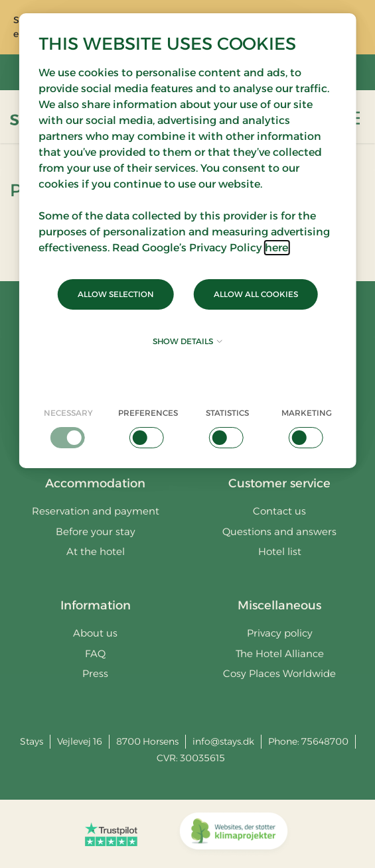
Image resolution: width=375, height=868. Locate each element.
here (276, 248)
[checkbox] (68, 428)
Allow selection (116, 294)
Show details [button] (187, 341)
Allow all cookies (256, 294)
